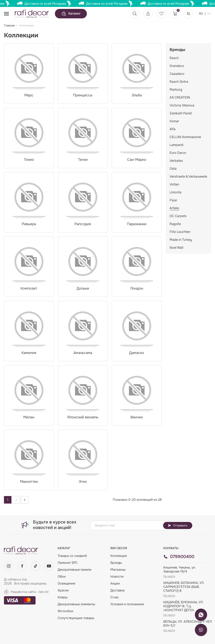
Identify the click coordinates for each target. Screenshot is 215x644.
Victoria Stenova (182, 105)
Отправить (178, 525)
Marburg (176, 90)
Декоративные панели (75, 570)
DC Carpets (178, 216)
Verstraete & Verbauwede (188, 177)
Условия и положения (127, 604)
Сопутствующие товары (76, 618)
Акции (115, 583)
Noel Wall (177, 248)
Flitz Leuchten (180, 232)
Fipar (173, 200)
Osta (173, 169)
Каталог (71, 14)
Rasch (174, 58)
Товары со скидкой (72, 556)
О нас (115, 597)
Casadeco (177, 74)
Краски (63, 590)
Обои (62, 577)
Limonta (176, 192)
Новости (117, 577)
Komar (174, 121)
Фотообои (65, 611)
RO (201, 14)
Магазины (118, 570)
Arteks (174, 208)
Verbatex (176, 161)
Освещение (66, 583)
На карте (169, 576)
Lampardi (177, 145)
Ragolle (175, 224)
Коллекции (119, 556)
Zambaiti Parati (181, 113)
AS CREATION (180, 97)
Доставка (117, 590)
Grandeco (177, 66)
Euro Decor (178, 153)
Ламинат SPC (68, 563)
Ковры (63, 597)
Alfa (173, 129)
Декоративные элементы (76, 604)
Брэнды (116, 563)
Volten (174, 184)
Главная (9, 25)
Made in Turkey (181, 240)
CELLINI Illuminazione (185, 137)
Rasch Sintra (179, 82)
